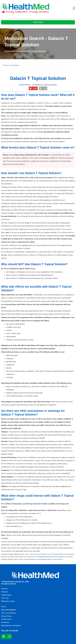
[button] (74, 8)
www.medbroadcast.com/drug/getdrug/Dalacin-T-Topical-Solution (43, 559)
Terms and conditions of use (42, 554)
